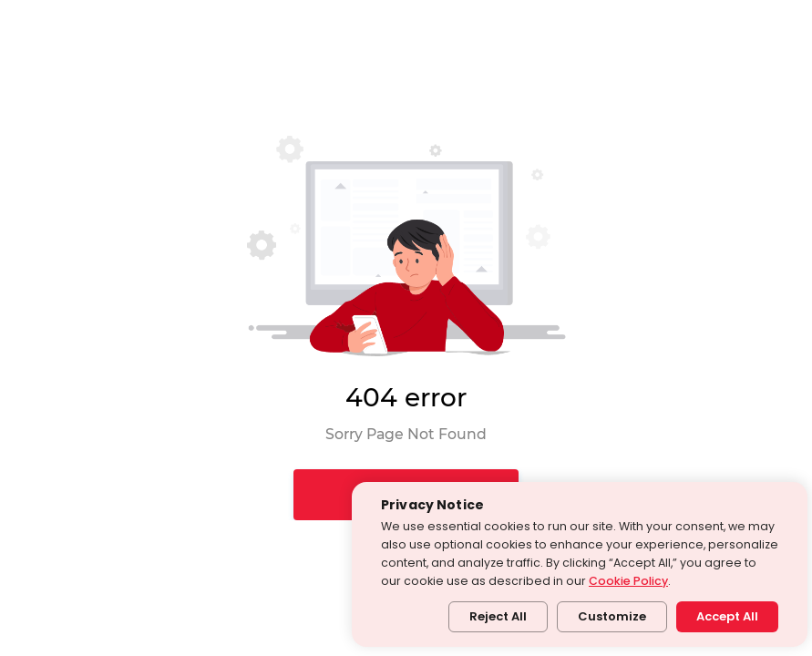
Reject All (498, 616)
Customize (612, 616)
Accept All (727, 616)
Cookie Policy (628, 581)
